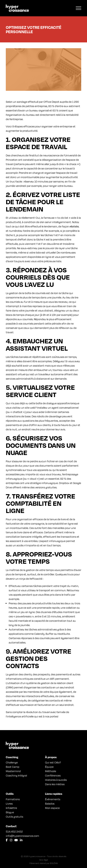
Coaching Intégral (16, 775)
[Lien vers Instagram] (11, 840)
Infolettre (11, 808)
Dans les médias (55, 784)
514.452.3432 (14, 831)
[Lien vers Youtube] (16, 840)
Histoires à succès (56, 780)
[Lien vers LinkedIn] (21, 840)
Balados (50, 803)
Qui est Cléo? (53, 762)
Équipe (49, 767)
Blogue (10, 812)
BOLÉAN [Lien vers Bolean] (54, 863)
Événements (53, 799)
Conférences (53, 775)
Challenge (12, 762)
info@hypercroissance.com (22, 836)
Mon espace (52, 808)
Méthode (51, 771)
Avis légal (44, 860)
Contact (11, 826)
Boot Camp (13, 767)
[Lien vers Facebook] (7, 840)
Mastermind (13, 771)
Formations (13, 799)
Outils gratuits (14, 817)
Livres (9, 803)
